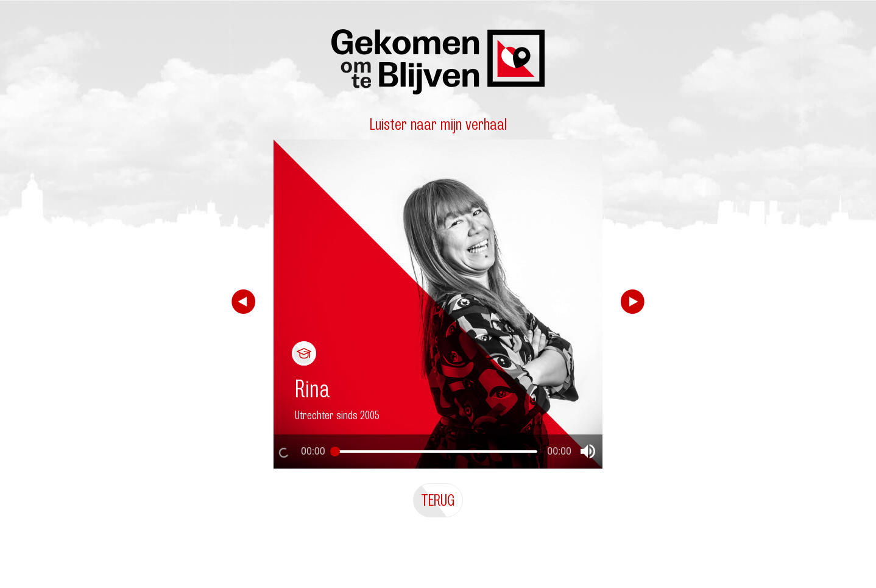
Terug (438, 500)
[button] (588, 452)
